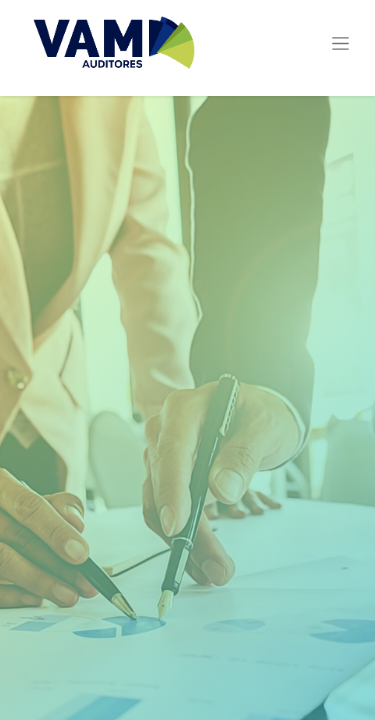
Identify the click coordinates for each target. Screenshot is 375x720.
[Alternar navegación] (340, 43)
